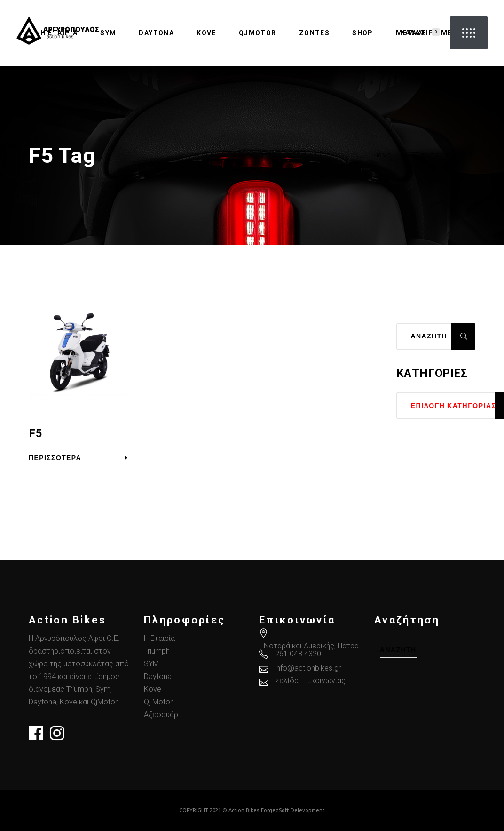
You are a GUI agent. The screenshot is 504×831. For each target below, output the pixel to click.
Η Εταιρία (159, 638)
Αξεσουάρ (161, 715)
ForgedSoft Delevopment (293, 810)
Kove (153, 689)
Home (382, 156)
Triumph (157, 651)
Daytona (158, 676)
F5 (35, 433)
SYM (151, 664)
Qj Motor (158, 702)
